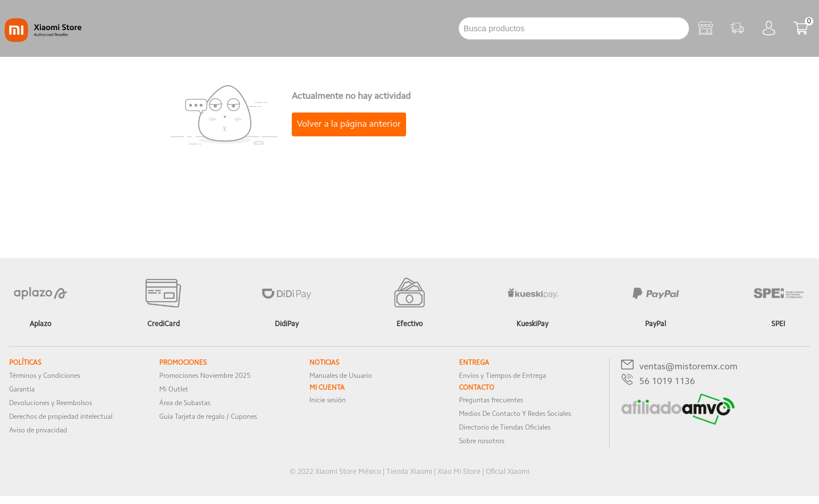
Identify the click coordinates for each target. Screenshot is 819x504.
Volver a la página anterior (349, 124)
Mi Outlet (174, 390)
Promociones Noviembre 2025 (205, 376)
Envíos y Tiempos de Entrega (502, 376)
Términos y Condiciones (45, 376)
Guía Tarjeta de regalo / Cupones (208, 417)
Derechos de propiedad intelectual (61, 417)
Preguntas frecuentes (491, 401)
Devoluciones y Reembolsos (51, 403)
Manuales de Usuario (341, 376)
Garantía (22, 390)
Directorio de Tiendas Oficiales (505, 428)
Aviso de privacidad (38, 431)
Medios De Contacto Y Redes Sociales (515, 414)
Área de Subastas (185, 403)
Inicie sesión (328, 401)
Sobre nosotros (482, 441)
